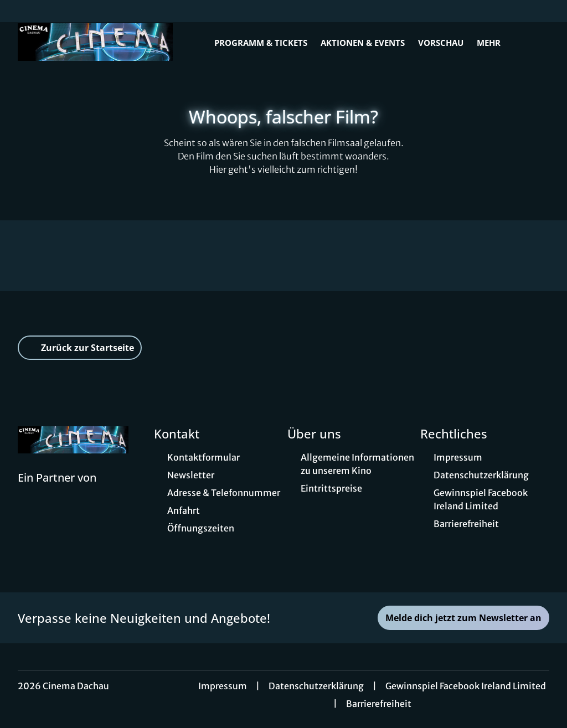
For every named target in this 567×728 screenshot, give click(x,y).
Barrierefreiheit (379, 704)
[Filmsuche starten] (538, 42)
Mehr (495, 43)
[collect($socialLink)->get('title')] (20, 11)
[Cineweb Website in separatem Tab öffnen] (57, 492)
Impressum (223, 686)
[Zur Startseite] (95, 42)
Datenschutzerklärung (316, 686)
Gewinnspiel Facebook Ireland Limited (466, 686)
